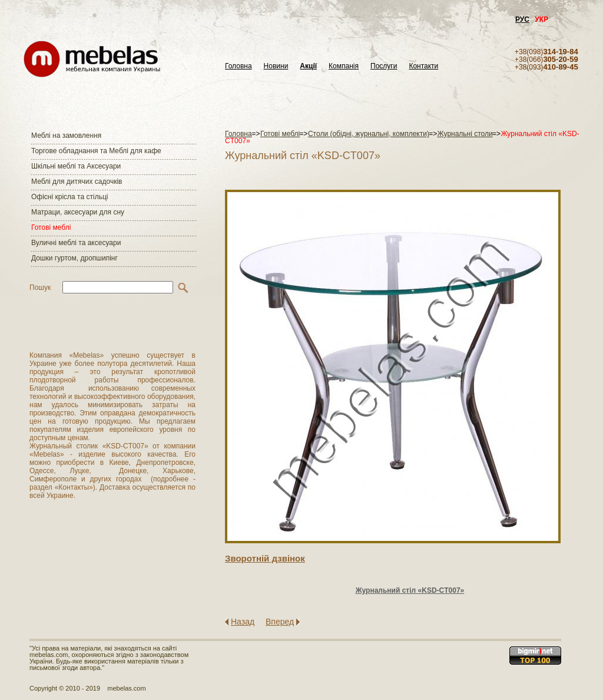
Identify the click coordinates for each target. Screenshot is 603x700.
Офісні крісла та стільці (69, 197)
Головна (238, 66)
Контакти (423, 66)
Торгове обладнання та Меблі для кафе (96, 151)
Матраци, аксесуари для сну (78, 212)
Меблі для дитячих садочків (77, 181)
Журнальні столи (465, 134)
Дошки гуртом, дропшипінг (74, 258)
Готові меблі (51, 227)
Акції (308, 66)
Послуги (384, 66)
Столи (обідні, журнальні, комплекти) (369, 134)
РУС (522, 19)
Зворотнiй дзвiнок (265, 558)
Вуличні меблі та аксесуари (76, 243)
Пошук (40, 288)
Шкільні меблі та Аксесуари (76, 166)
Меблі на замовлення (66, 136)
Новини (276, 66)
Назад (243, 622)
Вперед (280, 622)
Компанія (344, 66)
